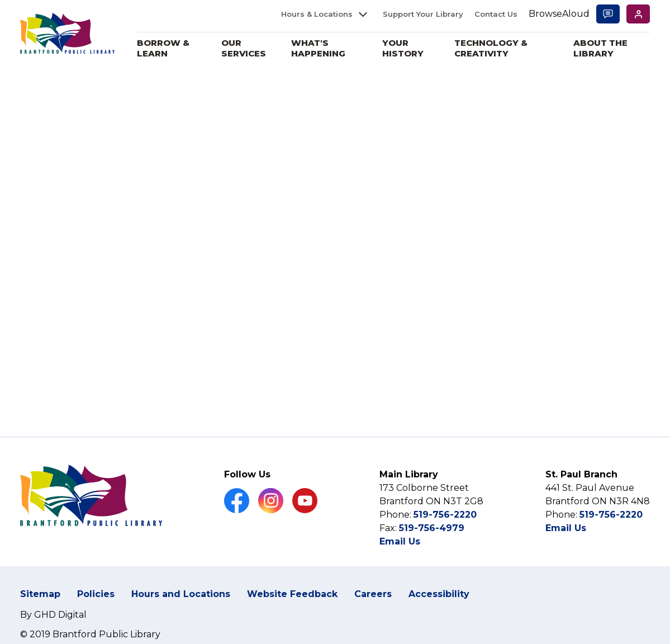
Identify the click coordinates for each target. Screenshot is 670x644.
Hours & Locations (317, 14)
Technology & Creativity (493, 48)
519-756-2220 (445, 515)
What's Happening (323, 48)
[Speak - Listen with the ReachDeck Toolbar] (559, 14)
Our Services (249, 48)
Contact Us (496, 14)
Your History (406, 48)
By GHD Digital (53, 615)
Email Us (400, 541)
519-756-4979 (432, 528)
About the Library (602, 48)
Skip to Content (0, 0)
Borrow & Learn (169, 48)
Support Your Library (423, 14)
